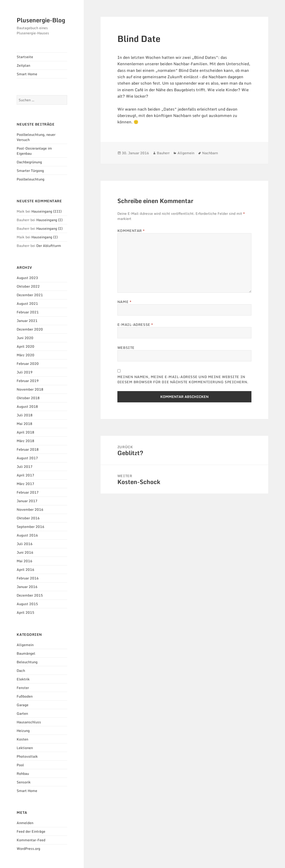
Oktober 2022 (28, 286)
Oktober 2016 (28, 518)
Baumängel (26, 653)
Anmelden (25, 823)
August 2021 (27, 303)
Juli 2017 (25, 466)
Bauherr (163, 153)
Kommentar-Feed (31, 840)
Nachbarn (210, 153)
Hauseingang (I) (49, 220)
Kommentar (131, 231)
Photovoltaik (27, 756)
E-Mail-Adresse (135, 325)
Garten (22, 713)
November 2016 (30, 509)
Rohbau (23, 773)
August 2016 (27, 535)
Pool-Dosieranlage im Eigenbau (34, 151)
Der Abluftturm (49, 246)
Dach (21, 670)
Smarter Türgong (30, 171)
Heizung (23, 731)
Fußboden (25, 696)
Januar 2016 (27, 587)
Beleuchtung (27, 662)
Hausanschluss (29, 722)
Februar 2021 (28, 312)
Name (124, 302)
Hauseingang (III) (46, 211)
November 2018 (30, 389)
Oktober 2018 (28, 398)
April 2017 (25, 475)
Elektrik (23, 679)
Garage (23, 705)
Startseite (25, 57)
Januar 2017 (27, 501)
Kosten (22, 739)
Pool (20, 765)
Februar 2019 (28, 381)
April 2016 (25, 569)
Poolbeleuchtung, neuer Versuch (36, 137)
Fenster (23, 688)
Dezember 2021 (30, 295)
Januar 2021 (27, 321)
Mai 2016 (25, 561)
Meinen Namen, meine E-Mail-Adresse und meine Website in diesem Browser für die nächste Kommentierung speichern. (183, 379)
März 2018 (25, 441)
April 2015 (25, 612)
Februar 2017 (28, 492)
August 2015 (27, 604)
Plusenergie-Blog (41, 20)
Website (126, 348)
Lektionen (25, 748)
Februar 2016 (28, 578)
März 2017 (25, 484)
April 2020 (25, 346)
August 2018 (27, 406)
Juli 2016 (25, 544)
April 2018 (25, 432)
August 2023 (27, 278)
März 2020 (25, 355)
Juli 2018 (25, 415)
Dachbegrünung (29, 162)
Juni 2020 (25, 338)
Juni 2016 (25, 552)
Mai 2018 (25, 424)
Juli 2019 (25, 372)
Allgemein (25, 645)
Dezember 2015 (30, 595)
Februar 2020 (28, 364)
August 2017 (27, 458)
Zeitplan (23, 65)
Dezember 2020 (30, 329)
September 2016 (31, 527)
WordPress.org (28, 849)
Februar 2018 (28, 449)
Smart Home (27, 74)
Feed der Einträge (31, 831)
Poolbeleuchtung (31, 179)
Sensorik (24, 782)
